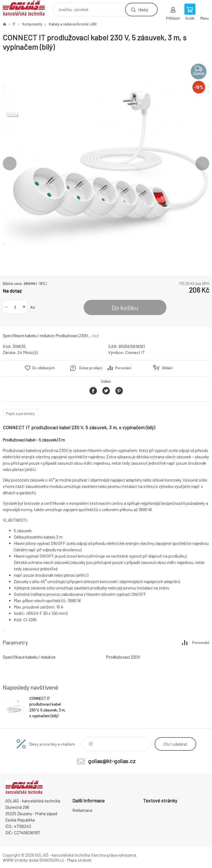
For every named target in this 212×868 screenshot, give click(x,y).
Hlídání (167, 368)
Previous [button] (10, 163)
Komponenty (32, 24)
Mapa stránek (79, 860)
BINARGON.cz (51, 860)
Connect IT (135, 352)
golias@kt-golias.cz (112, 761)
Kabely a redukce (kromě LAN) (73, 24)
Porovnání (123, 368)
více (96, 336)
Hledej (143, 10)
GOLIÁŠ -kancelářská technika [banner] (27, 8)
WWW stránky (15, 860)
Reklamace (82, 810)
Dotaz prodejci (91, 368)
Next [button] (202, 163)
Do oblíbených (43, 368)
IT (14, 24)
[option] (106, 163)
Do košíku (125, 308)
